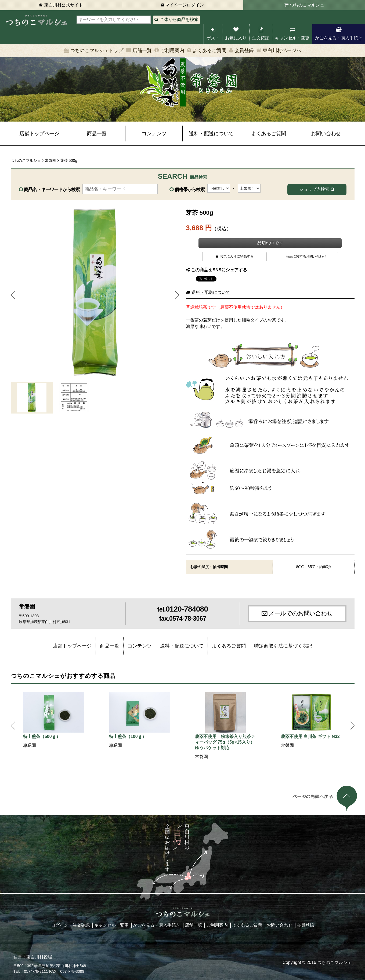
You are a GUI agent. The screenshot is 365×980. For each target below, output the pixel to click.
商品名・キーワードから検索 (52, 189)
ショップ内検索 (314, 189)
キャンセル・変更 (292, 38)
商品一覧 (97, 134)
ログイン (60, 925)
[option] (54, 720)
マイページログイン (185, 5)
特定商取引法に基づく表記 (283, 646)
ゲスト (213, 38)
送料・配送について (211, 134)
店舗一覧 (142, 50)
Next (177, 295)
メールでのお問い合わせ (301, 613)
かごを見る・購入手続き (339, 38)
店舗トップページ (39, 134)
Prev (13, 295)
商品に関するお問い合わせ (306, 256)
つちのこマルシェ (307, 5)
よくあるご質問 (209, 50)
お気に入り (236, 38)
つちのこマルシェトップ (97, 50)
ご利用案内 (172, 50)
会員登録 (244, 50)
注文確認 (261, 38)
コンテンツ (154, 134)
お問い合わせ (326, 134)
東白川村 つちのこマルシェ (36, 20)
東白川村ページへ (282, 50)
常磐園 (50, 160)
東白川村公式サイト (64, 5)
